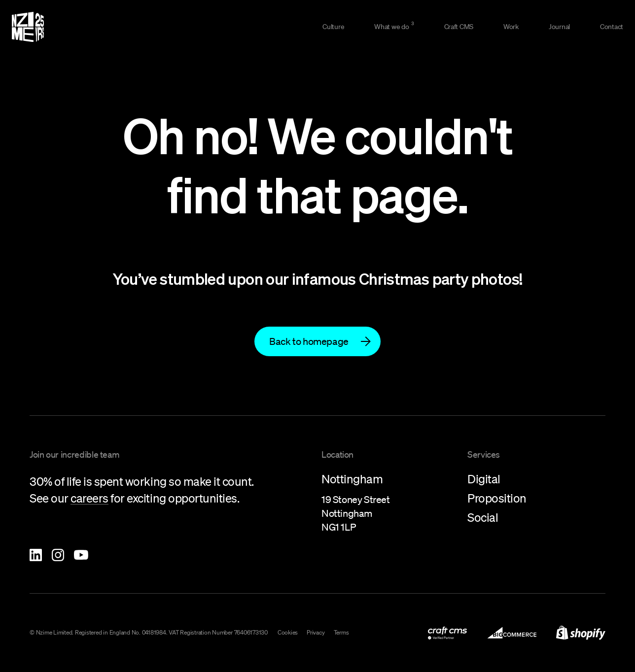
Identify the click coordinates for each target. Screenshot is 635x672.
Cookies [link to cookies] (288, 633)
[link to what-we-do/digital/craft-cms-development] (456, 27)
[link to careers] (89, 499)
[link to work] (508, 27)
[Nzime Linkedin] (36, 555)
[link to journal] (557, 27)
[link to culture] (331, 27)
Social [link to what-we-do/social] (483, 517)
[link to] (317, 342)
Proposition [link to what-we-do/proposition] (497, 498)
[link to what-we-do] (391, 27)
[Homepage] (28, 27)
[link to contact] (609, 27)
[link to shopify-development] (581, 633)
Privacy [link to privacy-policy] (316, 633)
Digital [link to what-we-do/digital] (484, 479)
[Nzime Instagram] (58, 555)
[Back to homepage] (317, 341)
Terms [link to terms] (341, 633)
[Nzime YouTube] (81, 555)
